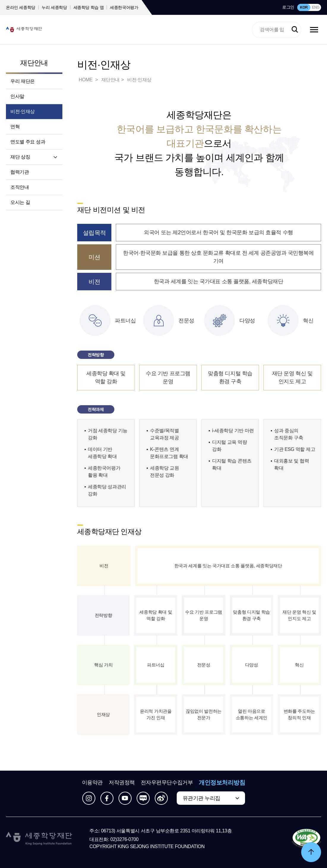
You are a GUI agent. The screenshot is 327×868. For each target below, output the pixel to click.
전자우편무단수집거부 (167, 783)
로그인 (288, 7)
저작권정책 (122, 783)
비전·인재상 (23, 111)
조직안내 (20, 187)
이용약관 (92, 783)
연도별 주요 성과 (28, 142)
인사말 (17, 96)
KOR (304, 7)
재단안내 (34, 63)
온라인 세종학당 (21, 7)
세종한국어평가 (124, 7)
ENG (316, 7)
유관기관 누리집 (202, 798)
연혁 (15, 127)
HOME (86, 80)
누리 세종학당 (54, 7)
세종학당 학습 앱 (89, 7)
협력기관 (20, 172)
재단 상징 (20, 157)
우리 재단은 (23, 81)
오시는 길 (20, 202)
